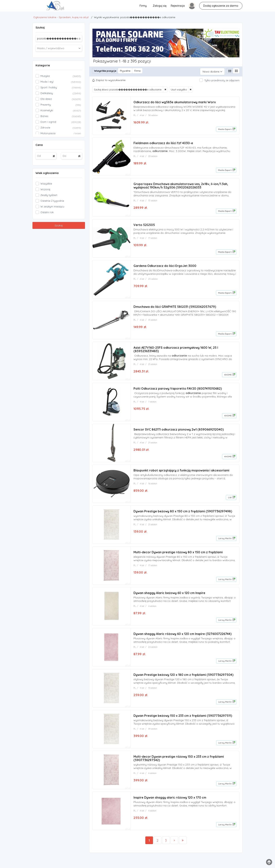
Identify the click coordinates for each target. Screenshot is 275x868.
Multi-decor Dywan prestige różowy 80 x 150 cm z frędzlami (178, 555)
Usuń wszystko (179, 88)
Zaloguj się (160, 6)
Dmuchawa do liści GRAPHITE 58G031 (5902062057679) (175, 307)
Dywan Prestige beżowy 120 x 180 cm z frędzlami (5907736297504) (183, 679)
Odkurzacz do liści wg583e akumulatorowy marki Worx (175, 101)
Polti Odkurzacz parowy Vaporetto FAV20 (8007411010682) (178, 390)
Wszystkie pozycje (105, 71)
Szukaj (59, 225)
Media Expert (225, 128)
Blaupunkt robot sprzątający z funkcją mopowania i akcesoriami (181, 472)
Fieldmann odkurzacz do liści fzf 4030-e (163, 142)
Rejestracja (178, 6)
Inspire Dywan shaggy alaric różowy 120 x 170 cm (170, 803)
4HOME (228, 375)
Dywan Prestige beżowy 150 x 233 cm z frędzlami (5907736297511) (183, 720)
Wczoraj (45, 189)
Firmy (143, 6)
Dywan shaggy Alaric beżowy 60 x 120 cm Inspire (169, 596)
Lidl (230, 499)
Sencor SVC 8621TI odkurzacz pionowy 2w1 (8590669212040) (179, 431)
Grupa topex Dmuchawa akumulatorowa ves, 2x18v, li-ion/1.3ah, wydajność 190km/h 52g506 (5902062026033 (181, 185)
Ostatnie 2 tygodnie (52, 201)
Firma (137, 71)
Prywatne (125, 71)
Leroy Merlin (225, 541)
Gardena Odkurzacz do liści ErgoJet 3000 (165, 266)
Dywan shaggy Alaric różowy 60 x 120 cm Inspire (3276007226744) (182, 637)
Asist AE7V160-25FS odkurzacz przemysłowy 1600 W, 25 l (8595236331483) (176, 350)
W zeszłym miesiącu (52, 206)
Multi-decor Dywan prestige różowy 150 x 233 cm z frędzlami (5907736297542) (179, 763)
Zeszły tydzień (49, 195)
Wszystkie (46, 184)
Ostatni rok (47, 212)
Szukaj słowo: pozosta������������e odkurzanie (128, 88)
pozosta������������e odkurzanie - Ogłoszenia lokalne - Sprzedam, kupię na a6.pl (10, 7)
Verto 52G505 (144, 224)
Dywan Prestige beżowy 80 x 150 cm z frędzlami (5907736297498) (183, 514)
